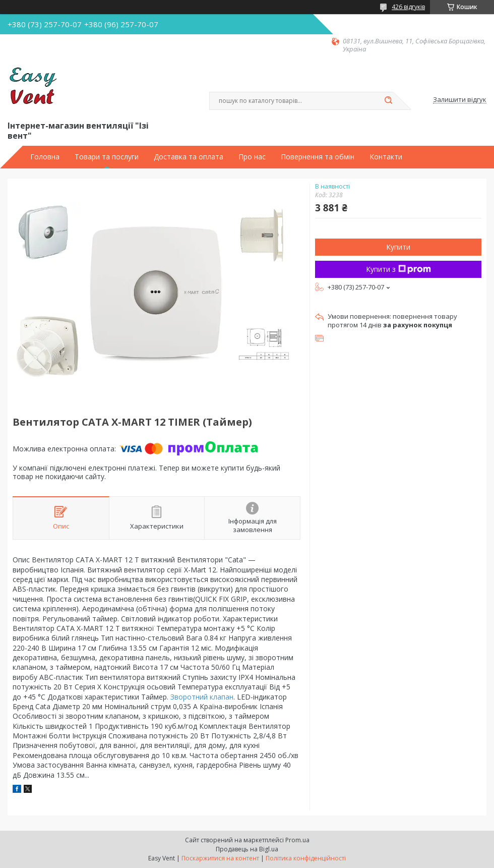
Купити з (398, 269)
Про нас (252, 157)
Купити (398, 247)
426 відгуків (408, 7)
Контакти (386, 157)
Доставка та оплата (189, 157)
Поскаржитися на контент (220, 858)
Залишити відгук (460, 100)
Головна (45, 157)
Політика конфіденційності (306, 858)
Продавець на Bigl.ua (247, 849)
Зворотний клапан (202, 697)
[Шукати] (388, 101)
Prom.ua (297, 840)
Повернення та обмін (318, 157)
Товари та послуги (107, 157)
